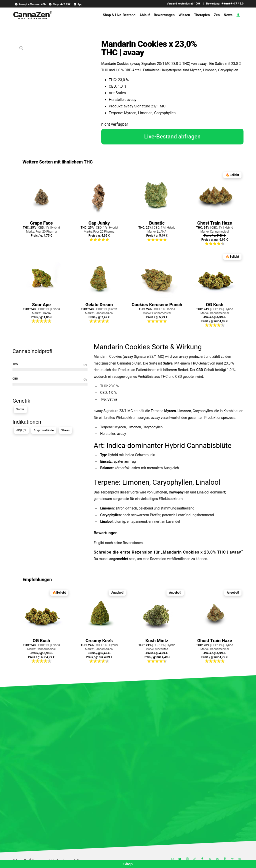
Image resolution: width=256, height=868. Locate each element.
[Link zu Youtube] (180, 859)
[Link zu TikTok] (195, 859)
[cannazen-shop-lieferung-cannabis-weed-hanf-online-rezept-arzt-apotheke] (32, 17)
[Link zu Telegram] (232, 859)
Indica (116, 446)
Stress (65, 430)
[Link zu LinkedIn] (217, 859)
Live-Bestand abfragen (172, 136)
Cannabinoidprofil (33, 351)
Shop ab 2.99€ (59, 4)
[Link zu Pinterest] (225, 859)
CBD (200, 370)
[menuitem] (29, 4)
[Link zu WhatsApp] (172, 859)
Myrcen (170, 411)
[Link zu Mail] (240, 859)
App (78, 4)
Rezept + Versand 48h (30, 4)
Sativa (20, 409)
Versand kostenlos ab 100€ (184, 4)
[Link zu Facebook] (202, 859)
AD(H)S (21, 430)
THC (194, 363)
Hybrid (175, 446)
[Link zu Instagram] (187, 859)
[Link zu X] (210, 859)
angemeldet (119, 559)
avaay (128, 357)
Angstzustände (44, 430)
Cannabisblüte (209, 446)
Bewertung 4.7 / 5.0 (225, 4)
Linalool (208, 482)
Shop (128, 864)
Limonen (184, 411)
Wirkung (189, 347)
